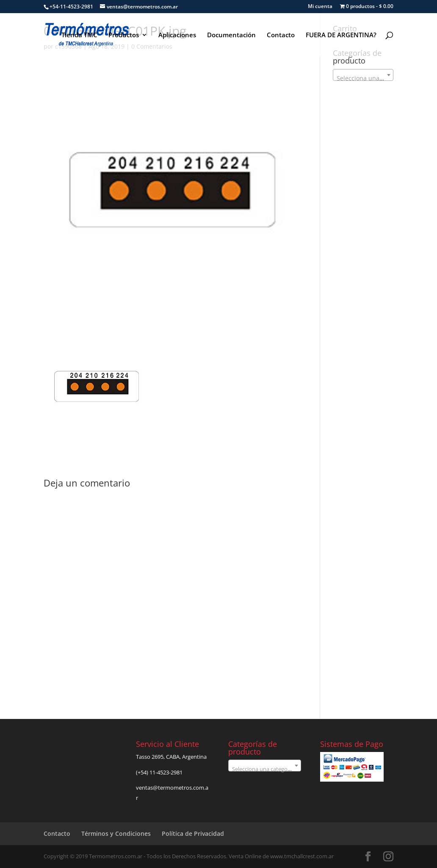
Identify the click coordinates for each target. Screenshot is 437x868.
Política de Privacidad (193, 833)
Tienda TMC (79, 35)
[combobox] (363, 75)
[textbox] (363, 78)
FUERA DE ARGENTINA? (341, 35)
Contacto (281, 35)
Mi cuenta (320, 7)
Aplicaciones (177, 35)
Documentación (231, 35)
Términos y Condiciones (116, 833)
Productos (124, 35)
